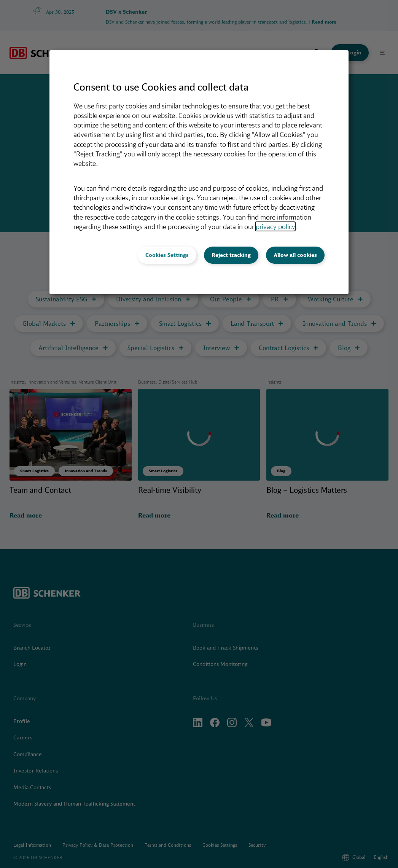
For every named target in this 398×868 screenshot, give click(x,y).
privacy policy (275, 226)
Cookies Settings (167, 255)
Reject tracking (231, 255)
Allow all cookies (295, 255)
